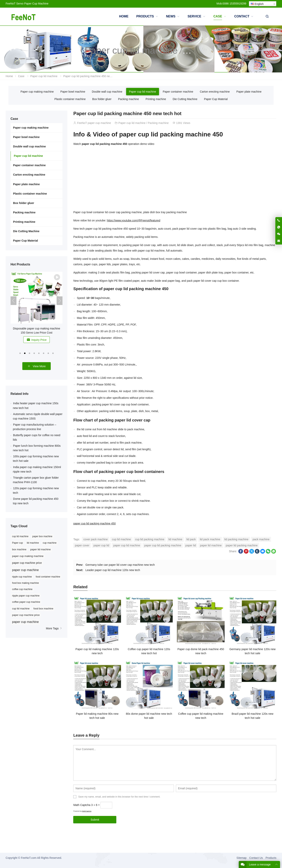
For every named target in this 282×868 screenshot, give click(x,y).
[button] (20, 353)
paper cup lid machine (127, 545)
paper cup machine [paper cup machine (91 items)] (25, 570)
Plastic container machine (70, 99)
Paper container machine (178, 92)
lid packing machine (236, 539)
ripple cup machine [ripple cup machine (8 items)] (22, 577)
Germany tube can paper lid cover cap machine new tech (120, 565)
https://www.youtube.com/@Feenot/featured (134, 220)
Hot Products (20, 264)
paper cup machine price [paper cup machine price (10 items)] (26, 615)
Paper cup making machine (37, 92)
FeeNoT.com (29, 858)
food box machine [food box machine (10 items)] (43, 609)
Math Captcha (82, 805)
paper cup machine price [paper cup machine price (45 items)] (27, 563)
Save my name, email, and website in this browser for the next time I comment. (119, 797)
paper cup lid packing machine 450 (94, 523)
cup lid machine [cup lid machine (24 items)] (20, 536)
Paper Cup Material (216, 99)
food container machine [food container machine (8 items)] (48, 577)
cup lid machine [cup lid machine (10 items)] (21, 609)
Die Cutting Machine (185, 99)
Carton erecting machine (215, 92)
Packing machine (129, 99)
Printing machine (156, 99)
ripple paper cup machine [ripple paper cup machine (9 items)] (26, 596)
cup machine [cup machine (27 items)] (50, 543)
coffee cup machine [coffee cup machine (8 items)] (22, 589)
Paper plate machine (249, 92)
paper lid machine (211, 545)
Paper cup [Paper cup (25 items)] (18, 543)
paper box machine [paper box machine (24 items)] (42, 536)
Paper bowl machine (73, 92)
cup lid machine (121, 539)
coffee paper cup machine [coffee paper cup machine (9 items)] (26, 602)
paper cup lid (101, 545)
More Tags (54, 628)
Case (21, 76)
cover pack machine (96, 539)
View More (37, 366)
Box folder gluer (102, 99)
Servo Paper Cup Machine (32, 4)
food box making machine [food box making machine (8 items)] (26, 583)
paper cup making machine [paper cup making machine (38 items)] (28, 556)
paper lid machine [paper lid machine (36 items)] (41, 549)
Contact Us (256, 858)
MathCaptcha (87, 811)
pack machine (261, 539)
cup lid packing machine (150, 539)
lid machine (175, 539)
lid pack (191, 539)
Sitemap (242, 858)
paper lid (191, 545)
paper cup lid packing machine (163, 545)
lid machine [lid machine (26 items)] (33, 543)
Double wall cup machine (107, 92)
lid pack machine (210, 539)
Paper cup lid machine (131, 50)
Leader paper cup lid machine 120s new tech (113, 570)
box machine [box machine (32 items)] (19, 549)
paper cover (82, 545)
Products (271, 858)
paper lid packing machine (242, 545)
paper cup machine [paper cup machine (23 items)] (25, 622)
